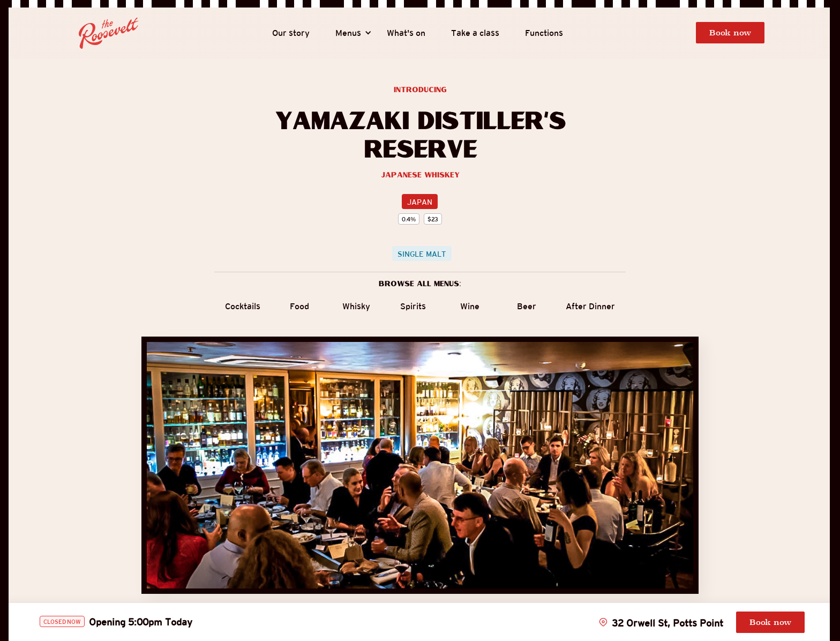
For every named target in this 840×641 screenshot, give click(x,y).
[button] (348, 33)
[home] (109, 33)
